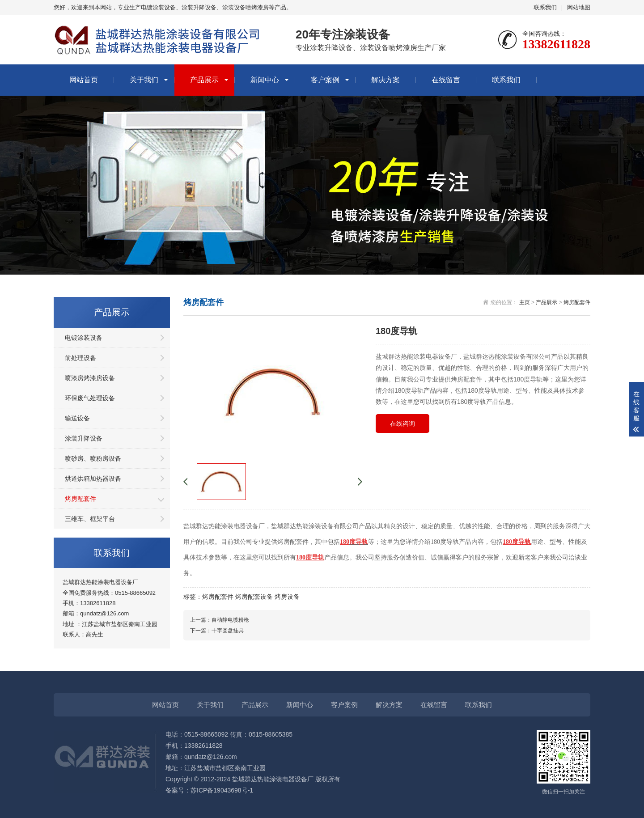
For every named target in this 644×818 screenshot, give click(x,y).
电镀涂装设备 (84, 338)
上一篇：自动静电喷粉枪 (220, 620)
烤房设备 (287, 597)
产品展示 (204, 80)
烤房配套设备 (254, 597)
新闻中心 (265, 80)
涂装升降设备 (84, 438)
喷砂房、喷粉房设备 (93, 458)
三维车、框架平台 (90, 519)
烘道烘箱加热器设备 (93, 479)
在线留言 (446, 80)
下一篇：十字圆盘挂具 (217, 631)
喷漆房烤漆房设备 (90, 378)
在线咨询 (402, 424)
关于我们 (144, 80)
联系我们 (545, 7)
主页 (525, 302)
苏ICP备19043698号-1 (222, 790)
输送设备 (77, 418)
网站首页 (84, 80)
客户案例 (325, 80)
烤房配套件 (80, 499)
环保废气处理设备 (90, 398)
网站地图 (579, 7)
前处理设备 (80, 358)
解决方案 (386, 80)
